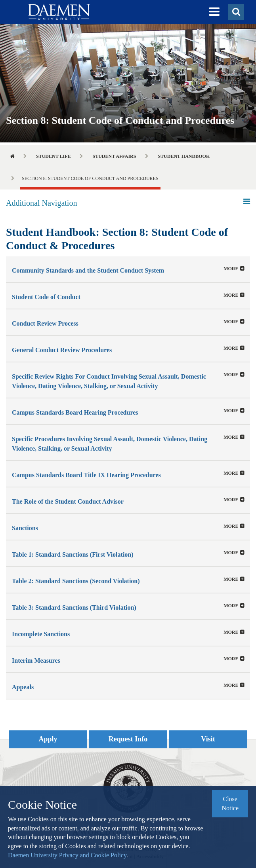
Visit (208, 739)
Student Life (53, 156)
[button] (214, 12)
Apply (48, 739)
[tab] (128, 269)
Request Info (128, 739)
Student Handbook (184, 156)
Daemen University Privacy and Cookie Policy (67, 855)
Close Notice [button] (230, 804)
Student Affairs (114, 156)
